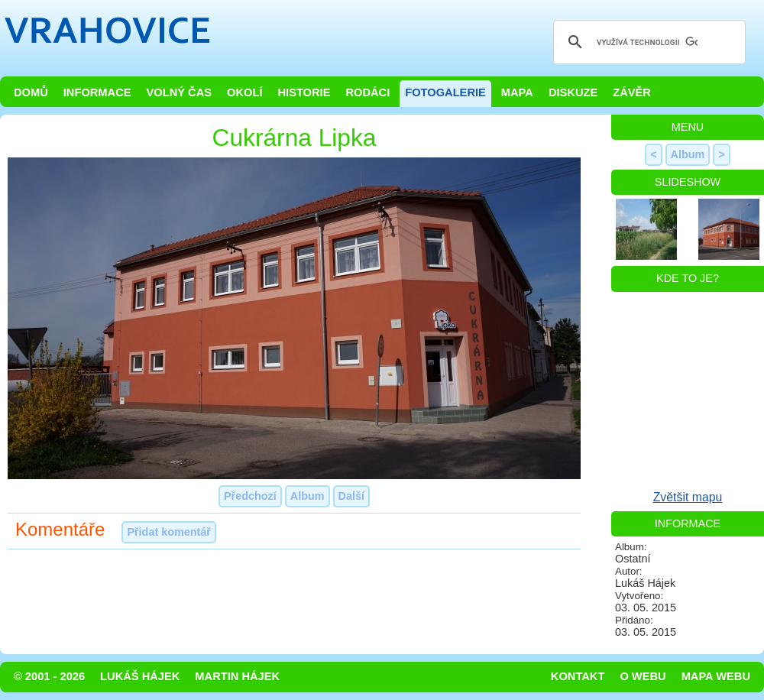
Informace (97, 92)
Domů (31, 92)
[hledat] (647, 42)
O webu (643, 676)
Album (308, 496)
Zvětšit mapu (688, 497)
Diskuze (573, 92)
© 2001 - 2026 (49, 676)
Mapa (517, 92)
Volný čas (180, 92)
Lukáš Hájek (140, 676)
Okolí (244, 92)
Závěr (632, 92)
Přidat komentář (169, 532)
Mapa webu (716, 676)
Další (351, 496)
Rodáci (367, 92)
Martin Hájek (237, 676)
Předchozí (250, 496)
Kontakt (578, 676)
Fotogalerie (445, 92)
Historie (304, 92)
